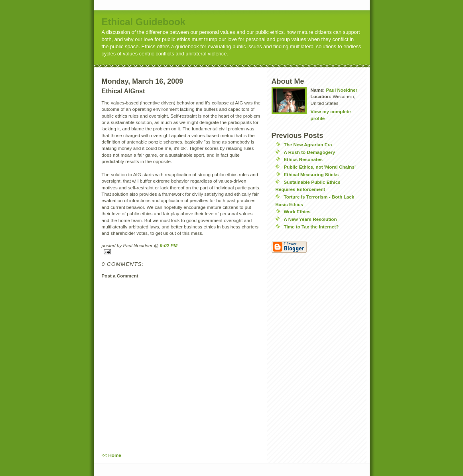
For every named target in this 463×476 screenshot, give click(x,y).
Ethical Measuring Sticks (311, 174)
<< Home (111, 455)
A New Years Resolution (310, 219)
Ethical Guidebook (144, 22)
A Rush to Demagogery (310, 152)
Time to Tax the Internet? (311, 227)
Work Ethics (297, 211)
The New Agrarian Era (308, 145)
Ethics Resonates (303, 159)
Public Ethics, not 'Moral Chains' (320, 167)
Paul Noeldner (342, 90)
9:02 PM (169, 245)
